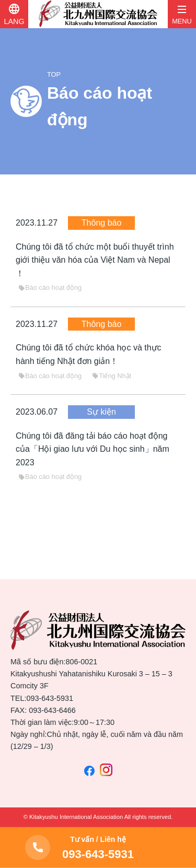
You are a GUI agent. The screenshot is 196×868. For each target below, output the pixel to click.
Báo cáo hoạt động (50, 288)
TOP (54, 74)
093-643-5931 (50, 698)
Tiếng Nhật (112, 376)
